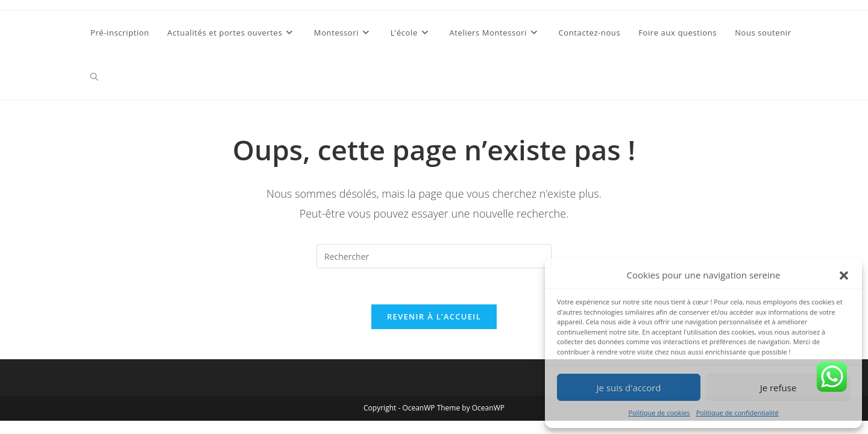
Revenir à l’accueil (434, 316)
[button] (844, 275)
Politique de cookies (659, 413)
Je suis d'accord (628, 388)
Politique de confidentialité (737, 413)
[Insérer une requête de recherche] (434, 256)
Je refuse (778, 388)
